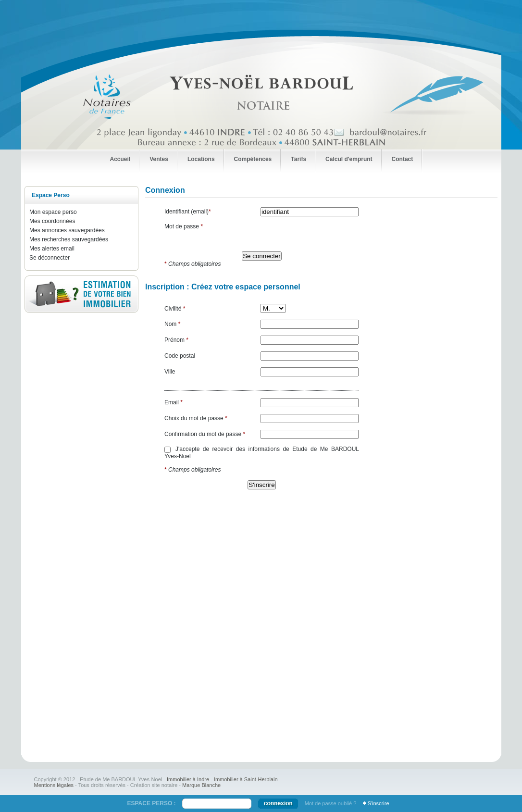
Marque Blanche (201, 785)
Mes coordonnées (52, 221)
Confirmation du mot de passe (205, 434)
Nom (172, 324)
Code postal (180, 356)
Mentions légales (54, 785)
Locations (201, 159)
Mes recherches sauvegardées (69, 239)
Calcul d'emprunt (349, 159)
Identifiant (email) (188, 212)
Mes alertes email (52, 249)
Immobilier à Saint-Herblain (246, 779)
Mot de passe (184, 226)
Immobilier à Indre (188, 779)
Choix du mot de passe (196, 418)
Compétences (253, 159)
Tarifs (298, 159)
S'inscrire (379, 803)
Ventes (159, 159)
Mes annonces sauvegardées (67, 230)
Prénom (176, 340)
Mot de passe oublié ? (331, 803)
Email (174, 402)
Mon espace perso (53, 212)
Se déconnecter (50, 258)
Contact (403, 159)
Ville (170, 372)
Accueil (120, 159)
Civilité (175, 309)
